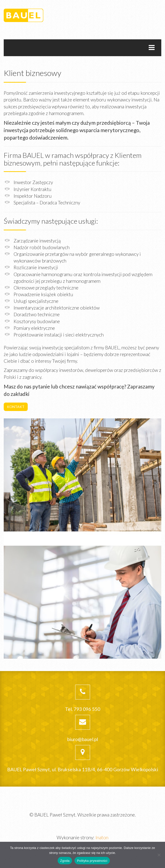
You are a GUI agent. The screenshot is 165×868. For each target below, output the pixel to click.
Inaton (102, 837)
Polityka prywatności (92, 861)
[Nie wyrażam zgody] (159, 855)
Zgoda (65, 861)
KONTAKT (16, 407)
